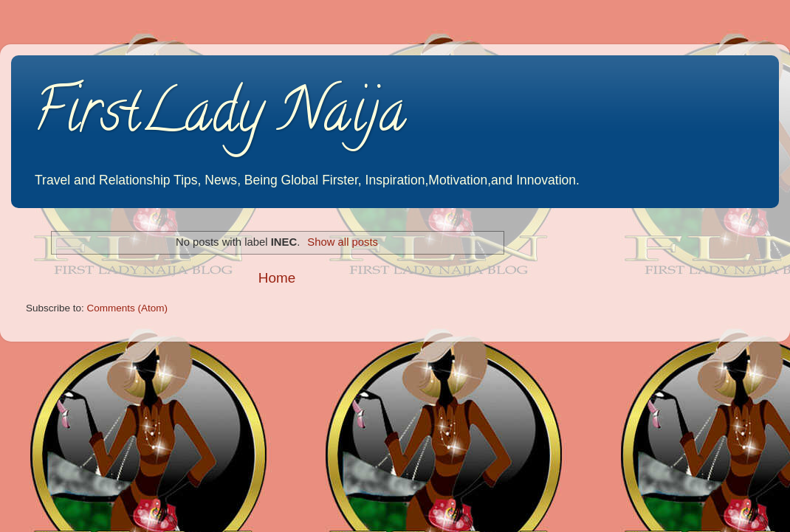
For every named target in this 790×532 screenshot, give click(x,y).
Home (277, 278)
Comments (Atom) (128, 308)
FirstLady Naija (220, 117)
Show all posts (343, 242)
